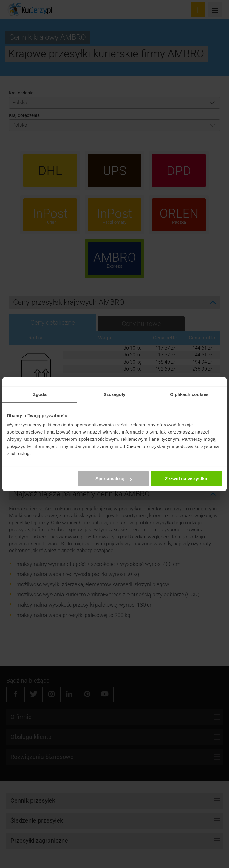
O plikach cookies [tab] (189, 394)
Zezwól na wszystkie (187, 479)
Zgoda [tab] (40, 394)
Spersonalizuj (114, 479)
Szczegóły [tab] (114, 394)
